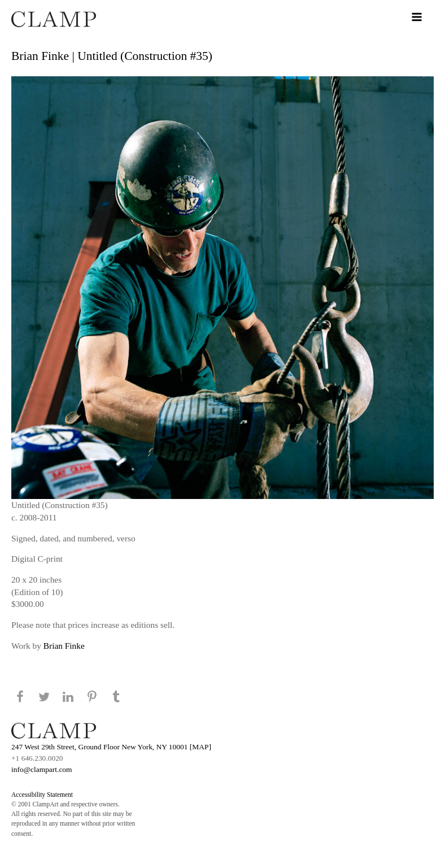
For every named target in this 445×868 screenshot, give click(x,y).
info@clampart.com (42, 769)
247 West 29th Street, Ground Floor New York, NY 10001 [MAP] (111, 747)
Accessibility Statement (42, 795)
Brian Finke (64, 646)
